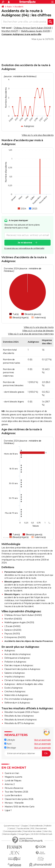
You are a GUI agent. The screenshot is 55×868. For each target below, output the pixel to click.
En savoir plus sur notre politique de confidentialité (24, 248)
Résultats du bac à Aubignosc (19, 716)
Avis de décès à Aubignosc (18, 654)
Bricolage (10, 748)
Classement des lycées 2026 (19, 799)
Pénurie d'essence (14, 788)
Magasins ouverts (13, 777)
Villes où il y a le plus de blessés (38, 331)
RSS (32, 829)
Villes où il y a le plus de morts (39, 327)
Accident (19, 7)
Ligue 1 (8, 810)
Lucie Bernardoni (13, 795)
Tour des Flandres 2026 (16, 792)
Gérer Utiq (47, 831)
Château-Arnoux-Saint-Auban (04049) (32, 28)
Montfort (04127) (10, 31)
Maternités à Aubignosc (16, 695)
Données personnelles (13, 831)
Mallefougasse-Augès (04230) (19, 622)
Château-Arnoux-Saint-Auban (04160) (23, 615)
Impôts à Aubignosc (15, 677)
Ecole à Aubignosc (14, 688)
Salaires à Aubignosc (15, 673)
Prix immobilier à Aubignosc (19, 699)
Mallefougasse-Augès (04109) (35, 31)
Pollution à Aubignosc (15, 662)
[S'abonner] (27, 753)
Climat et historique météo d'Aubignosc (24, 680)
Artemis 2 (10, 784)
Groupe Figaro (24, 834)
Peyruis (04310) (12, 634)
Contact (12, 829)
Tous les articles (23, 829)
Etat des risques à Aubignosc (19, 665)
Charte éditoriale (36, 826)
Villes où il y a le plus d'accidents (38, 135)
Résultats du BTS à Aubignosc (19, 723)
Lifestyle (10, 740)
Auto (9, 7)
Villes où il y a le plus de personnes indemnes (31, 334)
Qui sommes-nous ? (12, 826)
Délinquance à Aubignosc (17, 658)
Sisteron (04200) (13, 630)
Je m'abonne (25, 243)
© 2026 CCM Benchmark (42, 834)
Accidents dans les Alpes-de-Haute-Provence (29, 641)
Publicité (48, 826)
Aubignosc (10, 651)
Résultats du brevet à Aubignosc (21, 720)
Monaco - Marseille (14, 803)
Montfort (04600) (13, 619)
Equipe (25, 826)
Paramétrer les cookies (32, 831)
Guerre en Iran (12, 773)
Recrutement (41, 829)
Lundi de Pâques (13, 781)
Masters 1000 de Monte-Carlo (20, 807)
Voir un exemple (42, 740)
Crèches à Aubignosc (15, 691)
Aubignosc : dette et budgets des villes (24, 684)
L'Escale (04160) (12, 626)
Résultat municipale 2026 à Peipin (22, 712)
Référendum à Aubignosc (17, 703)
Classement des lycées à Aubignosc (22, 669)
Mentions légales (10, 834)
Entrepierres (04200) (15, 637)
